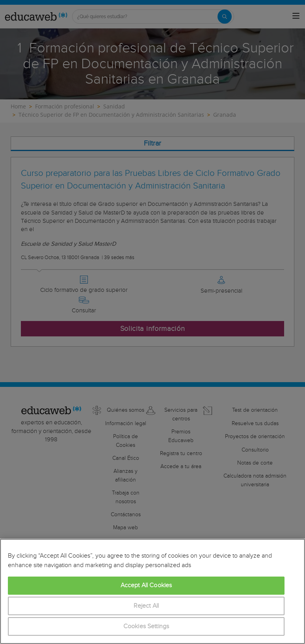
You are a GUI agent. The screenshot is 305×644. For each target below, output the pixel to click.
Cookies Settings (146, 626)
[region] (152, 591)
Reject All (146, 606)
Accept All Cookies (146, 585)
